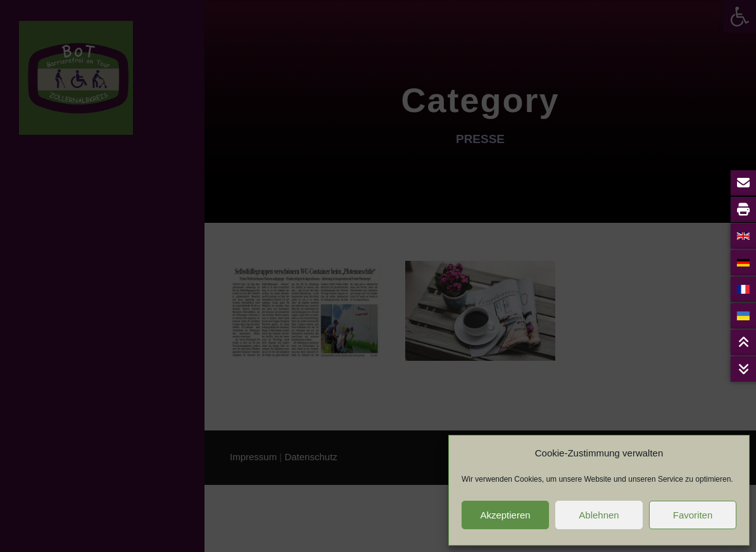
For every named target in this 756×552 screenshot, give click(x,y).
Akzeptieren (505, 515)
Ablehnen (599, 515)
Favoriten (693, 515)
